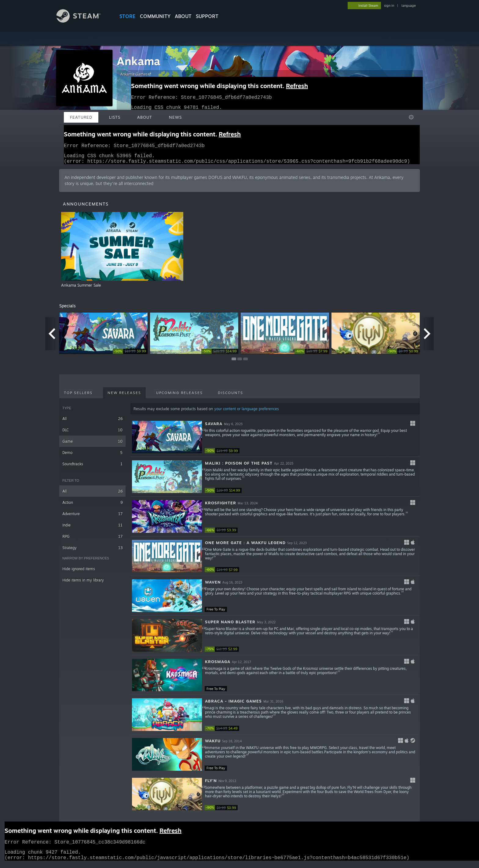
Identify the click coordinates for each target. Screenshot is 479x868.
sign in (389, 6)
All (92, 422)
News (175, 117)
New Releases (124, 396)
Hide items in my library (83, 584)
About (183, 16)
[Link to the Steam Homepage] (83, 21)
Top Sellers (78, 396)
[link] (130, 355)
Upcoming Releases (179, 396)
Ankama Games (137, 74)
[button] (275, 441)
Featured (81, 117)
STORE (128, 16)
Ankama (139, 61)
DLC (92, 434)
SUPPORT (207, 16)
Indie (92, 529)
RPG (92, 540)
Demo (92, 456)
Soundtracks (92, 467)
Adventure (92, 517)
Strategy (92, 551)
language (409, 6)
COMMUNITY (155, 16)
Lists (115, 117)
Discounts (230, 396)
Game (92, 445)
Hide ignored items (79, 572)
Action (92, 506)
